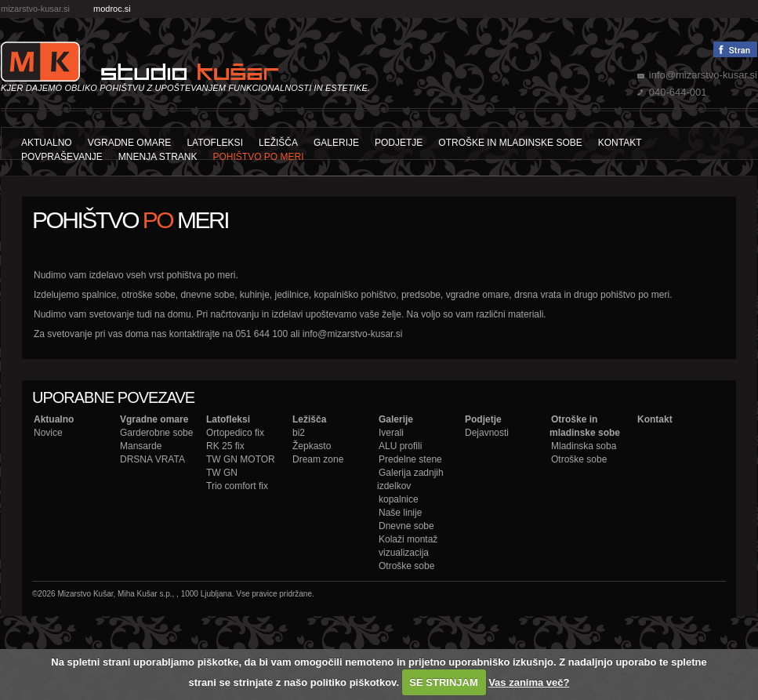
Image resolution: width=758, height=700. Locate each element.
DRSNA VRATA (152, 459)
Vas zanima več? (529, 682)
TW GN (222, 473)
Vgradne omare (130, 143)
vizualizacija (404, 553)
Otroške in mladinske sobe (510, 143)
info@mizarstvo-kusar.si (703, 75)
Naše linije (400, 513)
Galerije (336, 143)
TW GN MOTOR (241, 459)
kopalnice (399, 499)
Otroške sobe (406, 566)
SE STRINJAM (443, 682)
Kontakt (620, 143)
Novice (48, 433)
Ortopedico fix (235, 433)
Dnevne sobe (406, 526)
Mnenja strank (158, 157)
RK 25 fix (225, 446)
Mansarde (141, 446)
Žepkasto (312, 446)
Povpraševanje (62, 157)
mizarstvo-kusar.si (35, 9)
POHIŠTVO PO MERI (259, 157)
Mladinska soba (584, 446)
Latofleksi (215, 143)
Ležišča (278, 143)
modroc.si (112, 9)
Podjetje (399, 143)
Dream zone (318, 459)
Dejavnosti (487, 433)
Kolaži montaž (408, 539)
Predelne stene (410, 459)
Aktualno (47, 143)
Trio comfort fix (237, 486)
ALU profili (400, 446)
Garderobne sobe (156, 433)
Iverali (391, 433)
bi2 (299, 433)
